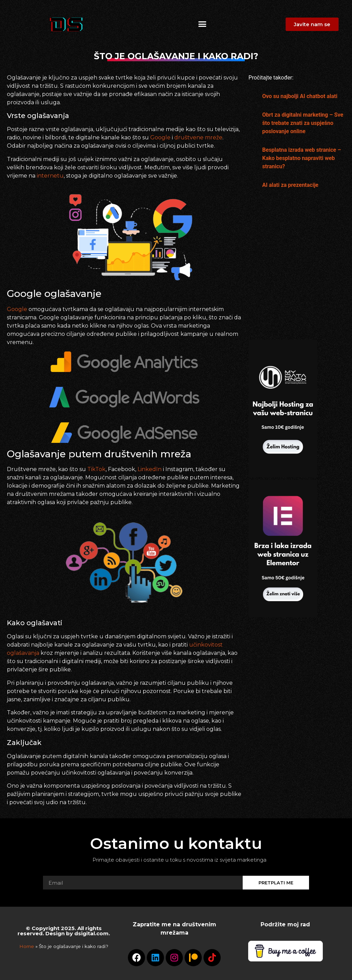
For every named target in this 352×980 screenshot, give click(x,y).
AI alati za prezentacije (290, 185)
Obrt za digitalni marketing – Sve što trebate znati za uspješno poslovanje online (303, 123)
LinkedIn (150, 469)
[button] (202, 24)
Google (161, 137)
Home (27, 946)
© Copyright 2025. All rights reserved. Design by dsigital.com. (64, 931)
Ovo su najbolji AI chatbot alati (300, 96)
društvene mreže (198, 137)
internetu (50, 176)
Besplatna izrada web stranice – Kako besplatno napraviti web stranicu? (302, 158)
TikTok (96, 469)
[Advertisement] (283, 268)
